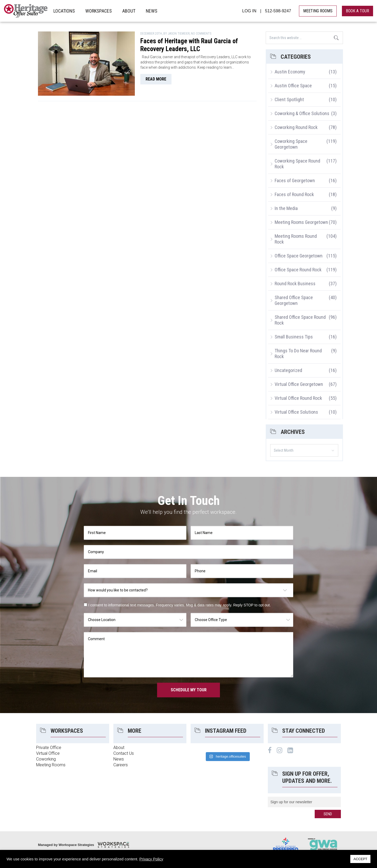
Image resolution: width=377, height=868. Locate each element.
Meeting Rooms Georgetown (301, 222)
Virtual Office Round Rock (298, 398)
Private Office (49, 748)
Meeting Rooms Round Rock (296, 239)
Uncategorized (288, 370)
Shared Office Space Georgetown (294, 300)
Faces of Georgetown (295, 180)
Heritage (26, 11)
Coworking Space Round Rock (297, 164)
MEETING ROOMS (318, 11)
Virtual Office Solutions (296, 412)
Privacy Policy (151, 859)
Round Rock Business (295, 284)
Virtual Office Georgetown (299, 384)
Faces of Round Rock (294, 194)
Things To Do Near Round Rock (298, 354)
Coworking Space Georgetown (291, 144)
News (119, 759)
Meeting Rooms (51, 765)
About (119, 748)
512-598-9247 (278, 11)
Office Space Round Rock (298, 270)
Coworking (46, 759)
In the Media (286, 208)
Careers (121, 765)
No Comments (201, 34)
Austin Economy (290, 72)
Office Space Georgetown (299, 256)
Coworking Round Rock (296, 127)
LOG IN (249, 11)
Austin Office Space (293, 86)
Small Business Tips (294, 337)
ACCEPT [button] (360, 859)
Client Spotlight (289, 99)
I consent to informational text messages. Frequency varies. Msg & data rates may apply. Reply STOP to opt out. (179, 605)
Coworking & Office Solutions (302, 113)
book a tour (357, 11)
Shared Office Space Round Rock (300, 320)
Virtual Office (48, 753)
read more (156, 79)
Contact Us (124, 753)
